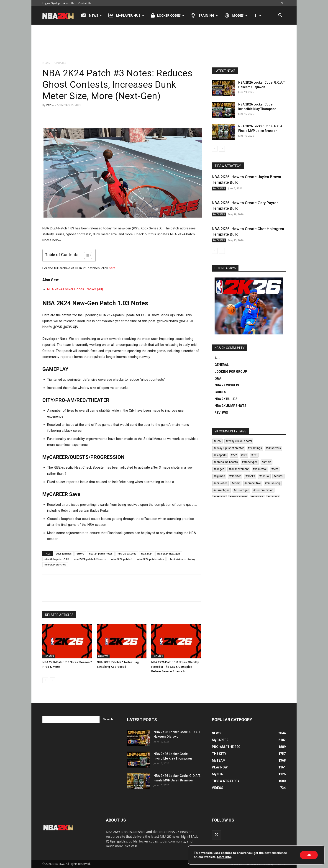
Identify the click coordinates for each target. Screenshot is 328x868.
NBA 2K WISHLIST (228, 385)
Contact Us (85, 3)
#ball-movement (239, 469)
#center (278, 476)
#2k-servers (273, 448)
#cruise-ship (273, 483)
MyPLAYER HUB (126, 15)
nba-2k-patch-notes (101, 553)
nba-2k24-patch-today (182, 559)
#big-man (219, 476)
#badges (219, 469)
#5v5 (254, 455)
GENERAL (222, 365)
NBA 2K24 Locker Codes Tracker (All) (75, 289)
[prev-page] (45, 680)
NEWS (92, 15)
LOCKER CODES (168, 15)
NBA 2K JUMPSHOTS (231, 406)
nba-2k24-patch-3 (122, 559)
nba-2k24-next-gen (169, 553)
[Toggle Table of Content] (86, 255)
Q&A (218, 378)
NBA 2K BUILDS (226, 399)
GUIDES (220, 392)
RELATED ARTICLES (59, 615)
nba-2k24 (147, 553)
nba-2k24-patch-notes (150, 559)
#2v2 (234, 455)
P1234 (50, 105)
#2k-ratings (255, 448)
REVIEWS (221, 413)
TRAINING (204, 15)
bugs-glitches (64, 553)
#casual (264, 476)
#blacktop (235, 476)
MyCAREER (219, 188)
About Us (69, 3)
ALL (217, 358)
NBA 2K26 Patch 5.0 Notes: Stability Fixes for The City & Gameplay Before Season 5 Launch (175, 667)
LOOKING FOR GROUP (231, 372)
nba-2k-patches (127, 553)
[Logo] (60, 15)
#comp (236, 483)
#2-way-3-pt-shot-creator (229, 448)
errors (80, 553)
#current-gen (222, 490)
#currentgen (241, 490)
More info (224, 857)
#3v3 (244, 455)
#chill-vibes (220, 483)
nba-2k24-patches (55, 564)
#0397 (217, 441)
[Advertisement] (164, 43)
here (112, 268)
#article (266, 462)
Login (46, 3)
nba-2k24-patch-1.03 (57, 559)
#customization (263, 490)
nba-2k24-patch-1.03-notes (90, 559)
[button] (280, 16)
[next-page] (53, 680)
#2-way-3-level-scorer (239, 441)
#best (275, 469)
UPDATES (49, 656)
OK (309, 855)
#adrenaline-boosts (226, 462)
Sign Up (55, 3)
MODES (236, 15)
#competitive (253, 483)
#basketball (260, 469)
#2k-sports (220, 455)
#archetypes (250, 462)
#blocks (250, 476)
